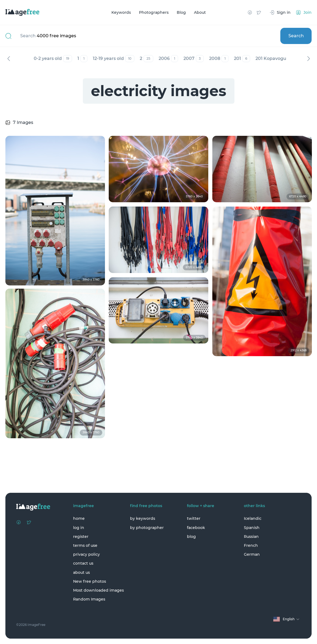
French (251, 545)
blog (191, 537)
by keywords (143, 518)
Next (308, 59)
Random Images (89, 599)
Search (296, 36)
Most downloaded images (98, 590)
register (81, 537)
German (252, 554)
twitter (194, 518)
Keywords (121, 12)
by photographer (147, 528)
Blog (181, 12)
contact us (83, 563)
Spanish (252, 528)
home (79, 518)
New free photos (90, 581)
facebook (196, 528)
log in (79, 528)
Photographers (154, 12)
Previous (9, 59)
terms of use (85, 545)
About (200, 12)
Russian (251, 537)
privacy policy (86, 554)
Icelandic (253, 518)
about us (81, 572)
